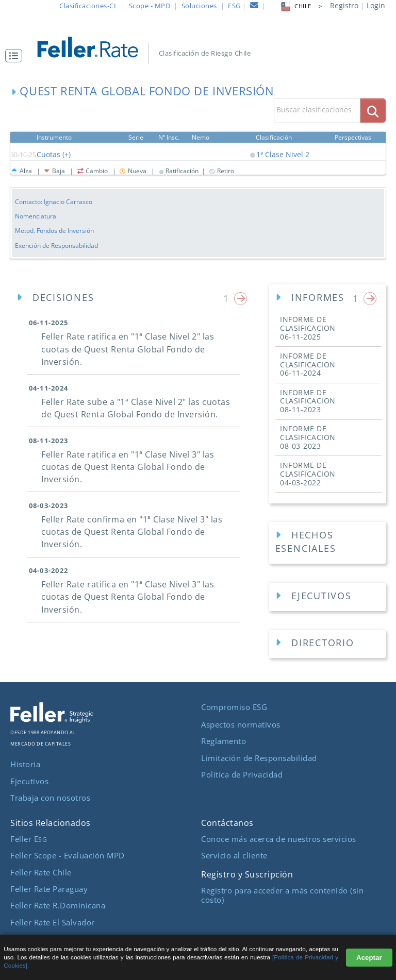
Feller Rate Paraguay (49, 888)
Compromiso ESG (234, 706)
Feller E (29, 838)
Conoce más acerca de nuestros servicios (279, 838)
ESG (234, 6)
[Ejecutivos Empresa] (327, 596)
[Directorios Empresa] (327, 643)
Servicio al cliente (234, 854)
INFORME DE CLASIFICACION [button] (308, 328)
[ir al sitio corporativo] (52, 719)
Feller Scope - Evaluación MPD (68, 854)
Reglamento (224, 740)
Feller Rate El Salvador (53, 921)
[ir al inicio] (94, 46)
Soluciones (199, 6)
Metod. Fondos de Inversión (54, 230)
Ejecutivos (29, 780)
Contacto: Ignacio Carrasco (54, 201)
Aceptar (369, 958)
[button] (16, 56)
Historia (25, 763)
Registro (344, 5)
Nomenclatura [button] (36, 216)
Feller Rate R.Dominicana (58, 904)
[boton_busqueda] (373, 111)
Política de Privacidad (242, 773)
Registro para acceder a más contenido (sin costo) (282, 894)
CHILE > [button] (301, 6)
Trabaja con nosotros (50, 797)
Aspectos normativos (241, 723)
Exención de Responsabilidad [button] (56, 245)
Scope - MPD (150, 6)
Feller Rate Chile (41, 871)
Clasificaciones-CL (88, 6)
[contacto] (254, 7)
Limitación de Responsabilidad (259, 756)
